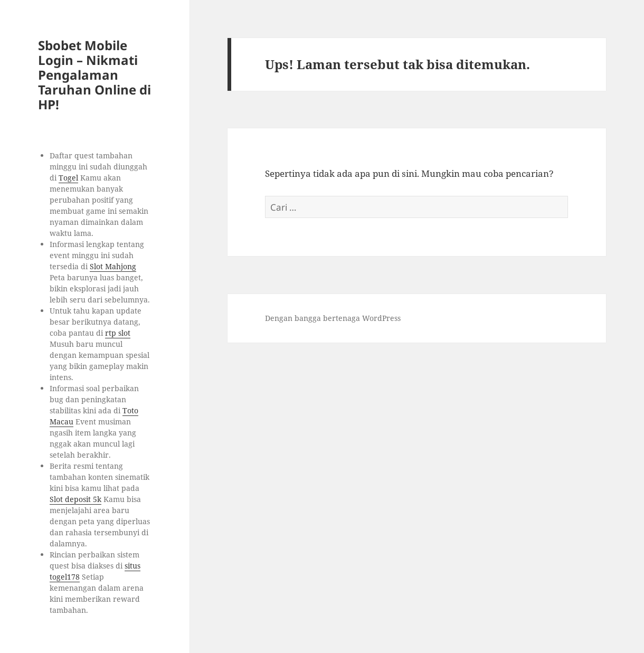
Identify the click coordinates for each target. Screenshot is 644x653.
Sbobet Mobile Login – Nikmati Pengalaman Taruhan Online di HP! (94, 75)
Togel (68, 178)
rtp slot (118, 333)
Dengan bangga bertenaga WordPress (333, 318)
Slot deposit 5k (75, 499)
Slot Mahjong (113, 266)
